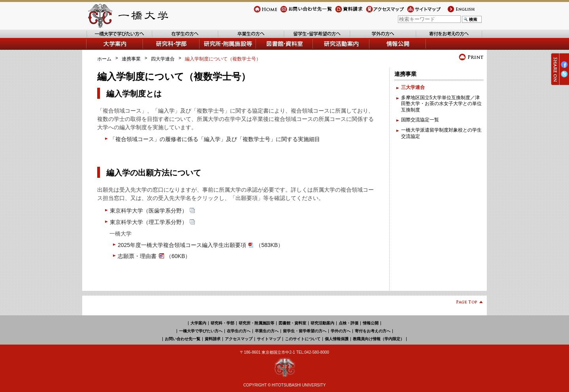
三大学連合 (413, 87)
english (454, 12)
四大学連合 (163, 59)
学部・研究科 (158, 50)
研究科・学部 (222, 323)
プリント (471, 57)
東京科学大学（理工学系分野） (152, 222)
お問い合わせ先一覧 (301, 12)
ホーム (104, 59)
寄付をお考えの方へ (437, 38)
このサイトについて (303, 339)
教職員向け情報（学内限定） (379, 339)
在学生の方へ (166, 38)
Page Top (466, 303)
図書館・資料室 (273, 50)
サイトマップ (421, 12)
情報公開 (379, 50)
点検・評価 (349, 323)
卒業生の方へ (232, 38)
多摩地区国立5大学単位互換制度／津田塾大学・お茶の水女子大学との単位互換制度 (441, 104)
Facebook (564, 68)
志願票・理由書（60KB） (154, 256)
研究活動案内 (328, 50)
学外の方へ (362, 38)
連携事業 (131, 59)
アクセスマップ (382, 12)
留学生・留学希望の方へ (310, 38)
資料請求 (345, 12)
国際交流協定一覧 (420, 120)
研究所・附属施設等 (256, 323)
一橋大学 (127, 16)
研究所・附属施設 (219, 50)
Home (260, 12)
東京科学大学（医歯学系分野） (152, 211)
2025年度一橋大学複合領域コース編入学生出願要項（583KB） (201, 245)
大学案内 (96, 50)
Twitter (564, 77)
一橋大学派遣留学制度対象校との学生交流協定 (441, 133)
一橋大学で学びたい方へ (112, 38)
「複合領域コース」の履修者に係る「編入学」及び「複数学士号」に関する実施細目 (215, 139)
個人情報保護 (337, 339)
